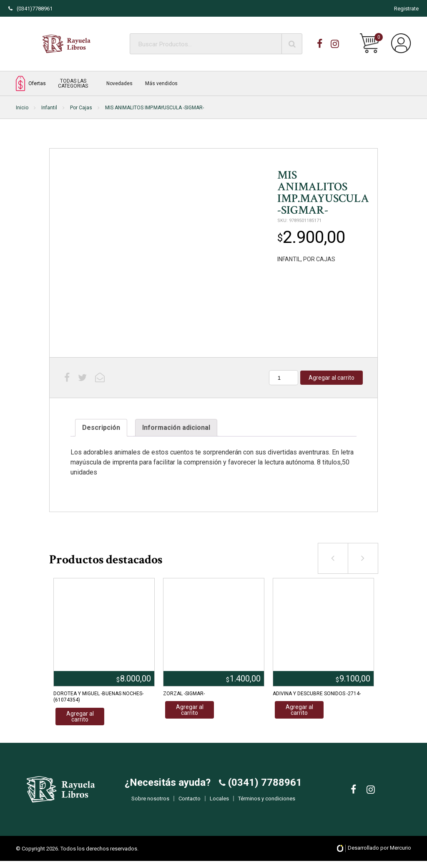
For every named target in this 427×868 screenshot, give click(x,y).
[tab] (101, 428)
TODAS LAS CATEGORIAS (73, 83)
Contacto (190, 802)
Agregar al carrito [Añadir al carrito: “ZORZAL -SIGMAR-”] (190, 710)
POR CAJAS (319, 259)
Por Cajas (81, 108)
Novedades (119, 83)
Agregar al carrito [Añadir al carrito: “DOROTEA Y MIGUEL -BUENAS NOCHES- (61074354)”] (80, 717)
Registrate (406, 9)
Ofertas (31, 83)
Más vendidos (161, 83)
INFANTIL (289, 259)
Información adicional (176, 428)
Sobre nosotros (150, 802)
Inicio (22, 108)
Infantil (49, 108)
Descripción (101, 428)
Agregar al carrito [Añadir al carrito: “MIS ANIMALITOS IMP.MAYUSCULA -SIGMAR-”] (332, 378)
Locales (219, 802)
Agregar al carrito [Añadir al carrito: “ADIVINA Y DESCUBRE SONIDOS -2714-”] (299, 710)
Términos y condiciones (267, 802)
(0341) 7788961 (264, 786)
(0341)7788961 (30, 9)
